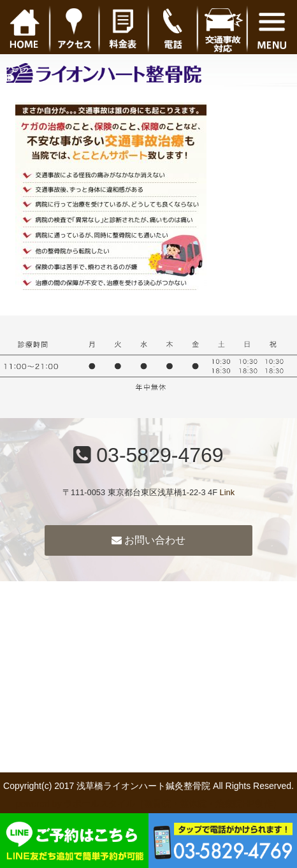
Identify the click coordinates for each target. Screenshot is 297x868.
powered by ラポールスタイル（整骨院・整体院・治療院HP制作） (148, 804)
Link (227, 492)
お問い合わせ (148, 540)
